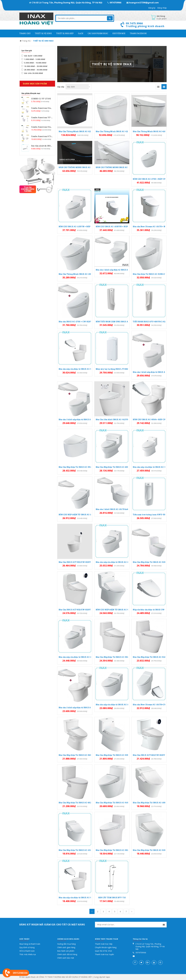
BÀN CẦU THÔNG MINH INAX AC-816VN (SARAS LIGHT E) (112, 167)
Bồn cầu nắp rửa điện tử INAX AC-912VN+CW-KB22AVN (75, 898)
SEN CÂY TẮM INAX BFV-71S (112, 898)
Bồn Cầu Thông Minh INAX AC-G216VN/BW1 (112, 131)
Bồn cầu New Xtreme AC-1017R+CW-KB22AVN (149, 705)
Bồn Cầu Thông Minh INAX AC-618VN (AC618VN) (149, 131)
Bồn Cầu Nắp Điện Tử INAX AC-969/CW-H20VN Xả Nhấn (75, 755)
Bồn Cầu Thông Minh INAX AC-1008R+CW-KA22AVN (75, 274)
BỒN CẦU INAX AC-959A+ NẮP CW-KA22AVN (149, 419)
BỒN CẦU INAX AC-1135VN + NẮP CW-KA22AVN (75, 226)
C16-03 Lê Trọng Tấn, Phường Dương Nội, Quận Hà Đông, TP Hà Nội (66, 3)
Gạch (81, 33)
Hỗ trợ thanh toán (27, 951)
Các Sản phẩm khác (98, 33)
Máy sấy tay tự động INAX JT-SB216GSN (112, 369)
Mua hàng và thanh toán (30, 944)
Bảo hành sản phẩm (66, 951)
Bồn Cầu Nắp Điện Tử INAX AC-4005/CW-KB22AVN (112, 467)
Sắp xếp (61, 87)
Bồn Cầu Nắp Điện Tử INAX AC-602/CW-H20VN (75, 803)
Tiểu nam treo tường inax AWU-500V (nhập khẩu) (149, 515)
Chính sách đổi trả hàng (67, 954)
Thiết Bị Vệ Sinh (43, 33)
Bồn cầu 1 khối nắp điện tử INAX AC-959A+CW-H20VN (75, 708)
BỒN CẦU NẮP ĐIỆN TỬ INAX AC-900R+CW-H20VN (112, 610)
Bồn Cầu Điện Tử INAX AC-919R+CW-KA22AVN (149, 274)
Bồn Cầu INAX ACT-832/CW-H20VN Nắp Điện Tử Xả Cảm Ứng (75, 610)
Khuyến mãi (119, 33)
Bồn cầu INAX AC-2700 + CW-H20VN (75, 322)
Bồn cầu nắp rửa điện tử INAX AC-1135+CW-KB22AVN (75, 657)
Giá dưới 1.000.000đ (32, 56)
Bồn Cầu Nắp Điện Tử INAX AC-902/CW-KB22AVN (112, 850)
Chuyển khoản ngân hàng (106, 947)
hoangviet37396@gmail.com (143, 3)
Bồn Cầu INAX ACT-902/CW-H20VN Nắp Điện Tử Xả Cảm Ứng (75, 562)
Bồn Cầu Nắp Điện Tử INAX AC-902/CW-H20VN (112, 657)
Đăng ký (152, 8)
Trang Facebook (138, 33)
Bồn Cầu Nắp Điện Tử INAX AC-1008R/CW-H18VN (149, 803)
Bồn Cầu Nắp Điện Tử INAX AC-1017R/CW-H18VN (75, 850)
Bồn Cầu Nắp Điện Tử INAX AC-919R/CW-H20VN (149, 562)
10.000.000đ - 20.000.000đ (34, 66)
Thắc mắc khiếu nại (28, 954)
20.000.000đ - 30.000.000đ (34, 70)
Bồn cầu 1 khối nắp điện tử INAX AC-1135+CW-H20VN (75, 419)
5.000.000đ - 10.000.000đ (34, 63)
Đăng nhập (162, 8)
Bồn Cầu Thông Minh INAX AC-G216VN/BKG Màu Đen (75, 131)
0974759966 (115, 3)
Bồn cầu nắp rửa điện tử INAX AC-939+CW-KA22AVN (149, 467)
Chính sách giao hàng (66, 947)
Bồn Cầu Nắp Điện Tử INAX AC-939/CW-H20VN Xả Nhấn (112, 755)
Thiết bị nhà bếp (65, 33)
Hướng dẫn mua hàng (66, 944)
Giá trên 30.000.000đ (32, 73)
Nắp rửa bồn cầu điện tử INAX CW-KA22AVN (149, 610)
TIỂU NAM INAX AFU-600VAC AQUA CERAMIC (149, 322)
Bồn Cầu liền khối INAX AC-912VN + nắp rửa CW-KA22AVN (112, 419)
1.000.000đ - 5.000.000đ (33, 59)
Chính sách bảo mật (66, 958)
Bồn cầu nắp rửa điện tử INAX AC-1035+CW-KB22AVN (112, 562)
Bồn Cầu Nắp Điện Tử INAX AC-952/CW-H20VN (75, 467)
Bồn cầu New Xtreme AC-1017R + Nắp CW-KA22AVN (149, 226)
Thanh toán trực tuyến (104, 954)
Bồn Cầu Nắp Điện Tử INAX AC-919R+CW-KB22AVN (112, 803)
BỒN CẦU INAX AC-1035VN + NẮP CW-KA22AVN (112, 226)
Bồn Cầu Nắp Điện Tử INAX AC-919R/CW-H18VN (149, 850)
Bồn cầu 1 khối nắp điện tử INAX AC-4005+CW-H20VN (112, 270)
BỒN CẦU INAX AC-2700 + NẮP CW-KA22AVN (149, 179)
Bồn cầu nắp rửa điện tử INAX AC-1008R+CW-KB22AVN (112, 705)
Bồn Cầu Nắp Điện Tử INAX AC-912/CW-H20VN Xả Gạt (149, 657)
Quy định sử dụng (27, 947)
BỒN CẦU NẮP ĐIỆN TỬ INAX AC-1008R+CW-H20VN (75, 515)
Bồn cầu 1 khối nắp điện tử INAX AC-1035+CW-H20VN (149, 372)
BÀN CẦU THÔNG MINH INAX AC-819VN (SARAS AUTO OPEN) (75, 167)
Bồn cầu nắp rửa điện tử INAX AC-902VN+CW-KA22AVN (75, 369)
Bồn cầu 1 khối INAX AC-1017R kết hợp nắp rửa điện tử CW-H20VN (112, 509)
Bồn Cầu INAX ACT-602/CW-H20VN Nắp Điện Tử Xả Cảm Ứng (149, 755)
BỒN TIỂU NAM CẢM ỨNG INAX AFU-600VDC (112, 322)
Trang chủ (25, 33)
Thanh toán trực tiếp (104, 944)
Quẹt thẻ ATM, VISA (103, 951)
